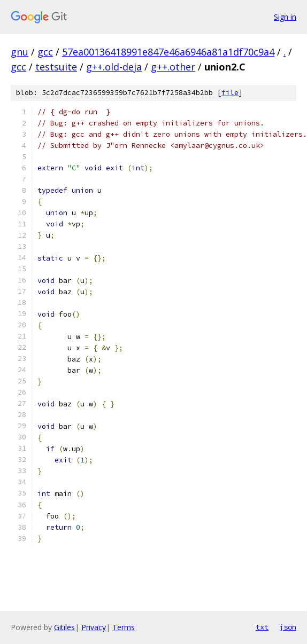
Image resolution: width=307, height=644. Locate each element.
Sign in (285, 17)
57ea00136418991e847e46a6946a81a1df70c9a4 (168, 52)
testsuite (56, 67)
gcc (45, 52)
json (288, 627)
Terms (124, 627)
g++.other (173, 67)
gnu (20, 52)
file (230, 93)
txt (262, 627)
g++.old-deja (114, 67)
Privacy (94, 627)
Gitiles (64, 627)
